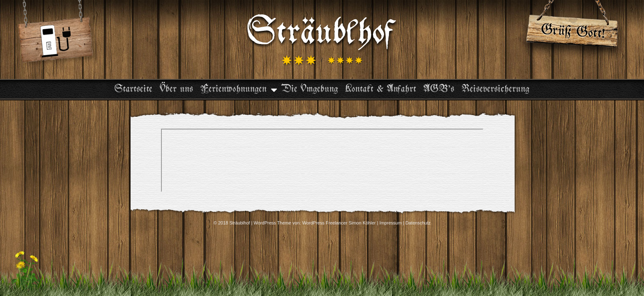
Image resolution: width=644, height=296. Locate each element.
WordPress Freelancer (325, 223)
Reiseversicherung (496, 89)
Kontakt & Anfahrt (381, 89)
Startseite (133, 89)
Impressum (391, 223)
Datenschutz (418, 223)
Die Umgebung (309, 89)
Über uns (176, 89)
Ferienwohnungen (233, 89)
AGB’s (439, 89)
